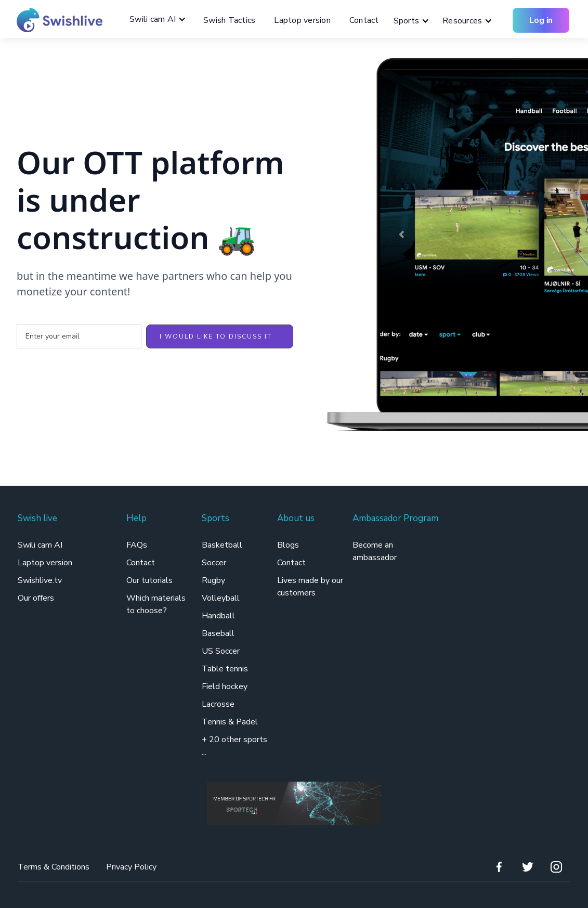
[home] (56, 20)
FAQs (137, 545)
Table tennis (225, 669)
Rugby (213, 580)
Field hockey (225, 686)
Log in (541, 20)
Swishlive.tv (40, 580)
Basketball (222, 545)
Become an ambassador (375, 551)
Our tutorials (149, 580)
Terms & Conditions (54, 867)
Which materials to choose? (156, 604)
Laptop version (302, 20)
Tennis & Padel (230, 722)
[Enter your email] (79, 336)
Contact (364, 20)
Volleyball (221, 598)
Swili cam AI (41, 545)
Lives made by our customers (310, 587)
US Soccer (221, 651)
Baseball (218, 633)
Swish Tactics (229, 20)
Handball (218, 616)
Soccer (214, 563)
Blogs (288, 545)
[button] (160, 19)
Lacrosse (218, 704)
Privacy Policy (131, 867)
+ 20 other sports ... (234, 746)
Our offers (36, 598)
